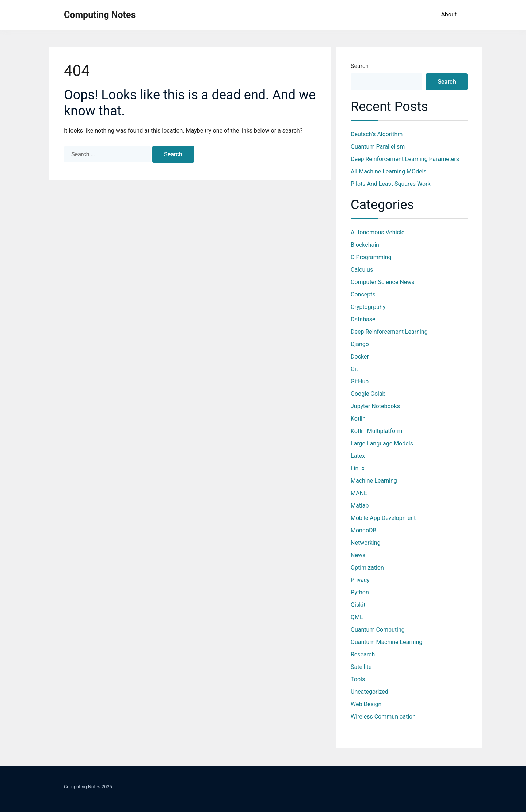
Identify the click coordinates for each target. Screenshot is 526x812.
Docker (360, 357)
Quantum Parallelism (378, 147)
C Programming (371, 257)
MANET (361, 493)
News (358, 555)
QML (357, 617)
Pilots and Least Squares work (391, 184)
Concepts (363, 294)
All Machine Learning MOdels (389, 171)
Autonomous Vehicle (378, 232)
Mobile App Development (383, 518)
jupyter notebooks (375, 406)
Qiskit (358, 605)
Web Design (366, 704)
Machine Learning (374, 481)
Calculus (362, 270)
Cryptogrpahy (368, 307)
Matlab (360, 505)
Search (360, 66)
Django (360, 344)
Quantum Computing (378, 630)
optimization (367, 568)
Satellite (361, 667)
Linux (358, 468)
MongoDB (364, 530)
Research (363, 654)
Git (354, 369)
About (449, 14)
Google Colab (368, 394)
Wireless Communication (383, 717)
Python (360, 592)
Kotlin (358, 419)
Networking (366, 543)
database (363, 319)
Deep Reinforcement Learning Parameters (405, 159)
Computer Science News (383, 282)
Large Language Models (382, 443)
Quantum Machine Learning (386, 642)
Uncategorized (369, 692)
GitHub (360, 381)
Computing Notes (100, 15)
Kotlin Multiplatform (377, 431)
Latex (358, 456)
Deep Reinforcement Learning (389, 332)
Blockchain (365, 245)
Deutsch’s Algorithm (377, 134)
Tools (358, 679)
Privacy (360, 580)
